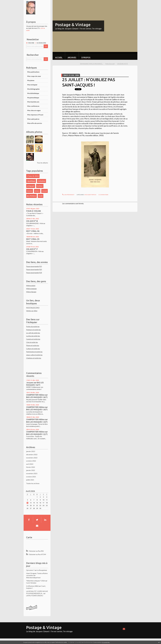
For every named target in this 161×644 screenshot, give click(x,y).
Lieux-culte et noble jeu (34, 355)
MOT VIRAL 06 (33, 231)
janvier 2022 (31, 470)
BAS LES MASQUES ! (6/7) (37, 397)
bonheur (40, 186)
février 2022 (31, 467)
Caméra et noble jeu (33, 339)
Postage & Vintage (73, 25)
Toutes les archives (33, 483)
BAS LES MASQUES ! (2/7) (37, 434)
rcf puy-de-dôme (33, 176)
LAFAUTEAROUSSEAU (35, 596)
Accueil (59, 57)
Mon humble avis (33, 102)
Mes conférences (33, 106)
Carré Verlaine (31, 583)
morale (45, 191)
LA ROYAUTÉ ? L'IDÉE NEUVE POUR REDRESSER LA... (37, 592)
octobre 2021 (31, 477)
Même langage (31, 289)
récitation (41, 181)
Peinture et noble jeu (33, 330)
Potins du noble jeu (33, 326)
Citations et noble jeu (34, 358)
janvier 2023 (31, 451)
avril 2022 (30, 464)
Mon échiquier (32, 85)
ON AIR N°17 (32, 249)
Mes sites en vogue (34, 110)
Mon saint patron (33, 119)
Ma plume (31, 80)
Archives (72, 57)
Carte (29, 537)
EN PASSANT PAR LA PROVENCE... (92, 64)
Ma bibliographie (33, 89)
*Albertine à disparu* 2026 (36, 581)
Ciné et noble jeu (32, 342)
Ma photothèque (33, 98)
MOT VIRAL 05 (33, 239)
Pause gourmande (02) (34, 269)
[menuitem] (59, 56)
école (41, 196)
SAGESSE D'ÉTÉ (123, 64)
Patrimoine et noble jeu (34, 352)
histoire (30, 191)
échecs (37, 191)
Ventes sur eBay (32, 311)
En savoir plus (106, 642)
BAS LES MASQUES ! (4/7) (37, 409)
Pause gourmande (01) (34, 266)
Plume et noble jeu (33, 345)
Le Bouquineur (42, 570)
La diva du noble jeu (33, 336)
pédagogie (31, 186)
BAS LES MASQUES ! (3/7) (37, 422)
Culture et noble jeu (33, 349)
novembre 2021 (32, 473)
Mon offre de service (35, 123)
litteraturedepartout (33, 577)
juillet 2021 (30, 480)
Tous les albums (42, 163)
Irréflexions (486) (32, 586)
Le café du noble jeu (33, 333)
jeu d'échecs (31, 196)
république (31, 181)
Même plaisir (31, 285)
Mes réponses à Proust (35, 115)
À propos (86, 57)
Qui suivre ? (30, 570)
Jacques (30, 383)
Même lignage (31, 292)
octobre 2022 (31, 461)
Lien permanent (68, 195)
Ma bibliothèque (33, 93)
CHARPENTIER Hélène (35, 395)
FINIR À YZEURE (34, 211)
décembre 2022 (32, 454)
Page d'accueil (110, 64)
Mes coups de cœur (34, 76)
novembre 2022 (32, 458)
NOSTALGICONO (33, 308)
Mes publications (33, 72)
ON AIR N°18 (32, 221)
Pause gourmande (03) (34, 273)
